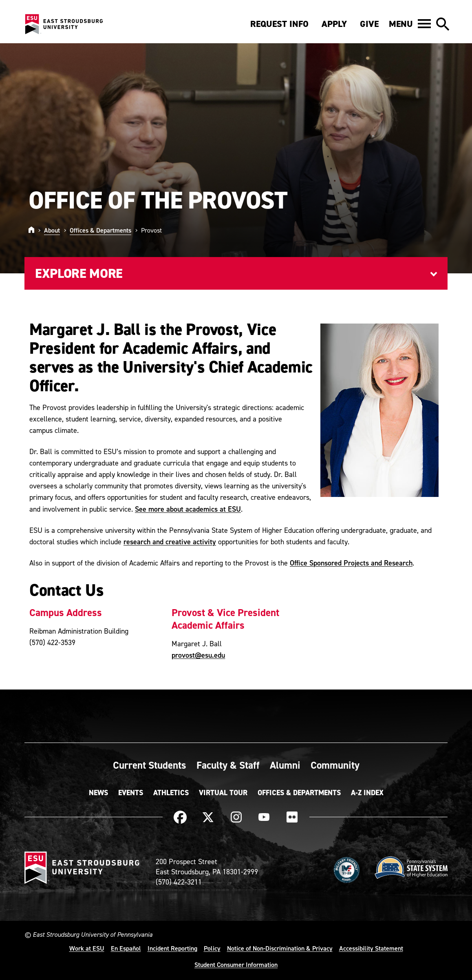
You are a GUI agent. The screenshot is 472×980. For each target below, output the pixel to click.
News (98, 793)
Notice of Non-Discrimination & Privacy (280, 948)
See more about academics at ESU (188, 509)
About (52, 230)
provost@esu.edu (198, 655)
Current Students (150, 765)
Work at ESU (87, 948)
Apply (334, 24)
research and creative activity (170, 542)
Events (131, 793)
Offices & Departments (100, 230)
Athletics (171, 793)
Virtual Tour (223, 793)
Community (335, 765)
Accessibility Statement (371, 948)
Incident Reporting (172, 948)
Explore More (79, 273)
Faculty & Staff (228, 765)
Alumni (285, 765)
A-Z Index (367, 793)
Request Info (279, 24)
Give (369, 24)
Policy (212, 948)
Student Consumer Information (236, 964)
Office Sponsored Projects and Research (351, 563)
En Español (126, 948)
